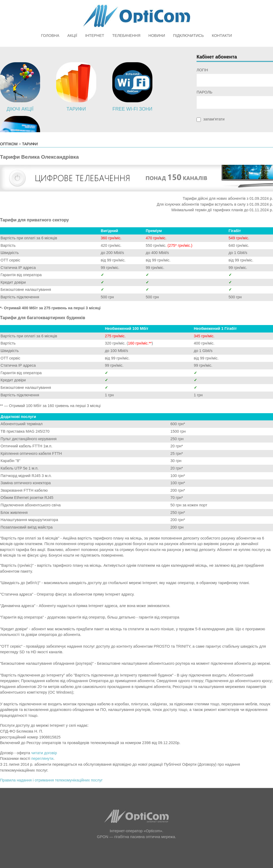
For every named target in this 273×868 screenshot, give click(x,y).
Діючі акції (20, 109)
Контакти (222, 36)
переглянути (42, 758)
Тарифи (76, 109)
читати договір (44, 753)
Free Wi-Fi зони (132, 109)
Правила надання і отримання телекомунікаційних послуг (51, 780)
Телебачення (126, 36)
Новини (157, 36)
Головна (50, 36)
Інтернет (95, 36)
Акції (72, 36)
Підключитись (188, 36)
